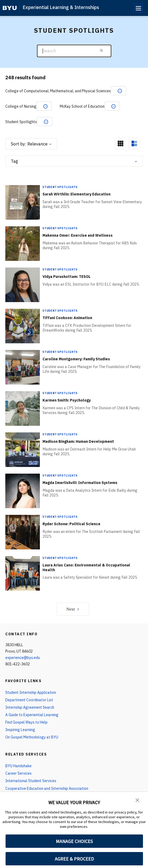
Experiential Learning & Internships (61, 7)
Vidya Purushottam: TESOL (67, 277)
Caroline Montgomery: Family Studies (76, 359)
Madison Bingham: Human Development (78, 441)
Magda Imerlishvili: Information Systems (80, 483)
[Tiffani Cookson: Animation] (23, 326)
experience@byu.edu (23, 658)
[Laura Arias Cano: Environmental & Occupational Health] (23, 573)
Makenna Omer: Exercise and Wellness (78, 235)
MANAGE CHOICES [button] (74, 841)
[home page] (10, 8)
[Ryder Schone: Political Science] (23, 532)
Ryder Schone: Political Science (71, 524)
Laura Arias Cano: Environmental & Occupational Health (86, 567)
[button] (137, 800)
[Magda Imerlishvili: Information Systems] (23, 491)
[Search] (74, 51)
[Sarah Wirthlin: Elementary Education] (23, 202)
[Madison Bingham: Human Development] (23, 450)
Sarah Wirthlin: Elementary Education (77, 194)
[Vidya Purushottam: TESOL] (23, 285)
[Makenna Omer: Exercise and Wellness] (23, 243)
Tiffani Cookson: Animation (67, 318)
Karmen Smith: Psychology (67, 400)
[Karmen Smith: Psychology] (23, 408)
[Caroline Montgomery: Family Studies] (23, 367)
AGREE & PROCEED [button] (74, 859)
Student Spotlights (60, 187)
